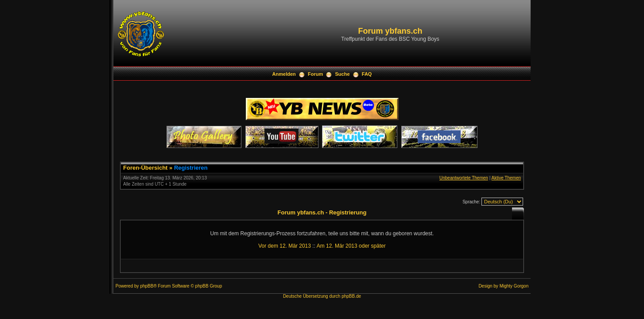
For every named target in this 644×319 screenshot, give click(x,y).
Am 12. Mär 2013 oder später (351, 246)
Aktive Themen (506, 178)
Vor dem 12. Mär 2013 (285, 246)
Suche (343, 74)
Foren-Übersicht (145, 168)
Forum (315, 74)
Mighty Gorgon (514, 286)
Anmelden (284, 74)
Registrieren (191, 168)
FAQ (367, 74)
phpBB (147, 286)
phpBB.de (351, 296)
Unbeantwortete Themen (464, 178)
